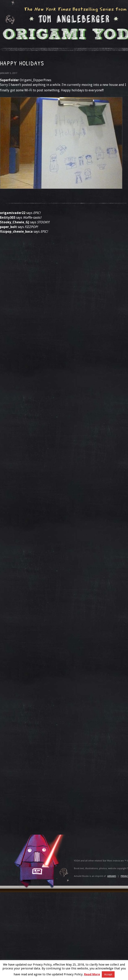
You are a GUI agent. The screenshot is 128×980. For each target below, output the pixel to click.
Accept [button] (108, 974)
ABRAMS (112, 876)
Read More (92, 974)
